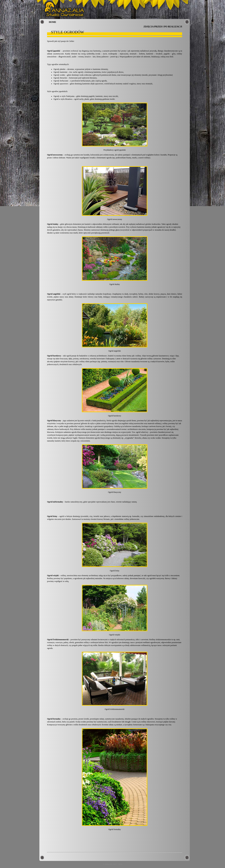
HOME (53, 22)
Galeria (135, 17)
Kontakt (174, 17)
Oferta (118, 17)
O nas (101, 17)
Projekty (154, 17)
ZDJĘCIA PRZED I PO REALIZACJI (163, 27)
